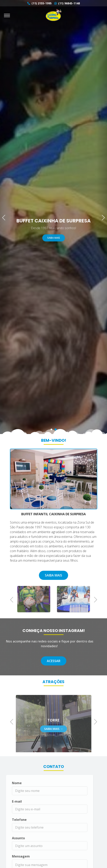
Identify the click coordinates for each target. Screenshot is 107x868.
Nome (10, 783)
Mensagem (14, 856)
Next (102, 217)
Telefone (13, 820)
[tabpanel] (53, 217)
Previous (5, 217)
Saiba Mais (54, 242)
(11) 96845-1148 (67, 3)
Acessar (54, 661)
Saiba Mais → (53, 735)
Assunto (12, 838)
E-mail (11, 801)
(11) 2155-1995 (40, 3)
